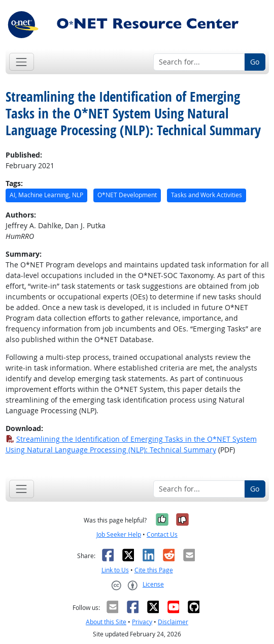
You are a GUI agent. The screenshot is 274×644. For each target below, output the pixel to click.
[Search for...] (199, 62)
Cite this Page (154, 570)
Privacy (142, 622)
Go (255, 62)
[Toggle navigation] (22, 62)
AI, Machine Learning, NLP (46, 195)
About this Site (106, 622)
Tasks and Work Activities (207, 195)
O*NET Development (127, 195)
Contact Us (162, 534)
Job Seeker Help (119, 534)
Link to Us (115, 570)
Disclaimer (173, 622)
